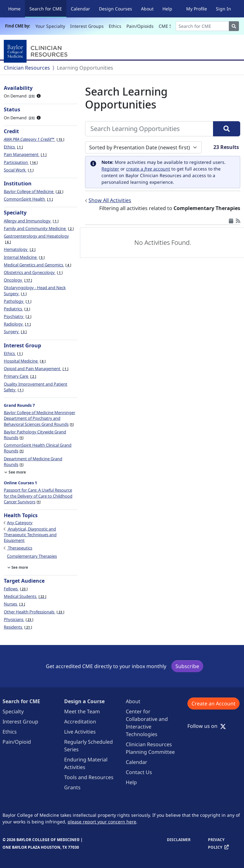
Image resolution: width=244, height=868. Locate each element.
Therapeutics (20, 548)
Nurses (14, 604)
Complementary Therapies (32, 556)
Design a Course (84, 701)
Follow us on (207, 726)
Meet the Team (82, 711)
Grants (72, 787)
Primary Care (20, 376)
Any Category (20, 523)
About (147, 9)
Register (110, 169)
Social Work (19, 170)
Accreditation (80, 722)
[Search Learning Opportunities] (149, 129)
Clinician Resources (27, 68)
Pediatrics (17, 309)
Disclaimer (179, 840)
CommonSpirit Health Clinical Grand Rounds (38, 448)
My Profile (197, 9)
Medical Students (25, 596)
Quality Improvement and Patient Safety (36, 387)
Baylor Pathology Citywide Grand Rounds (35, 435)
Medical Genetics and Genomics (37, 265)
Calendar (80, 9)
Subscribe (187, 666)
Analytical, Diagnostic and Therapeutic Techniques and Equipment (30, 535)
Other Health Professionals (34, 612)
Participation (21, 162)
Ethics (115, 26)
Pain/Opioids (140, 26)
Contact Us (139, 772)
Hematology (20, 249)
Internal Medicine (24, 257)
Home (14, 9)
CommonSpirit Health (28, 199)
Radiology (17, 324)
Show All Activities (110, 200)
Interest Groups (87, 26)
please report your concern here (102, 822)
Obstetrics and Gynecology (33, 272)
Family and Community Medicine (39, 228)
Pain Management (25, 154)
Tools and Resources (89, 777)
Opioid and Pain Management (36, 369)
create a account (148, 169)
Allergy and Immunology (31, 221)
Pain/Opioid (17, 742)
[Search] (202, 26)
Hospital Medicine (25, 361)
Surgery (15, 332)
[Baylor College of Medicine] (37, 51)
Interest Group (20, 722)
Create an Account (213, 704)
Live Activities (80, 732)
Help (167, 9)
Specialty (13, 711)
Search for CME (48, 8)
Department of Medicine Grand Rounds (33, 462)
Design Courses (116, 9)
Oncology (18, 280)
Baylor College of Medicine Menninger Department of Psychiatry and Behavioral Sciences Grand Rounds (40, 418)
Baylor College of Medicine (34, 191)
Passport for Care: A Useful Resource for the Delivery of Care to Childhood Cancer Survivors (38, 496)
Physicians (18, 619)
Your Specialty (50, 26)
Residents (18, 627)
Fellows (16, 589)
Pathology (18, 301)
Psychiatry (18, 316)
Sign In (223, 9)
